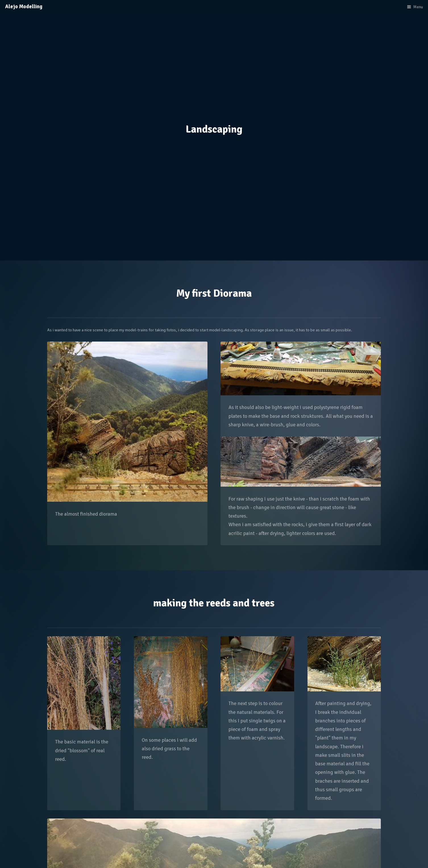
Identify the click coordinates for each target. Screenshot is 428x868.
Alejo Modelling (24, 7)
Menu (418, 7)
